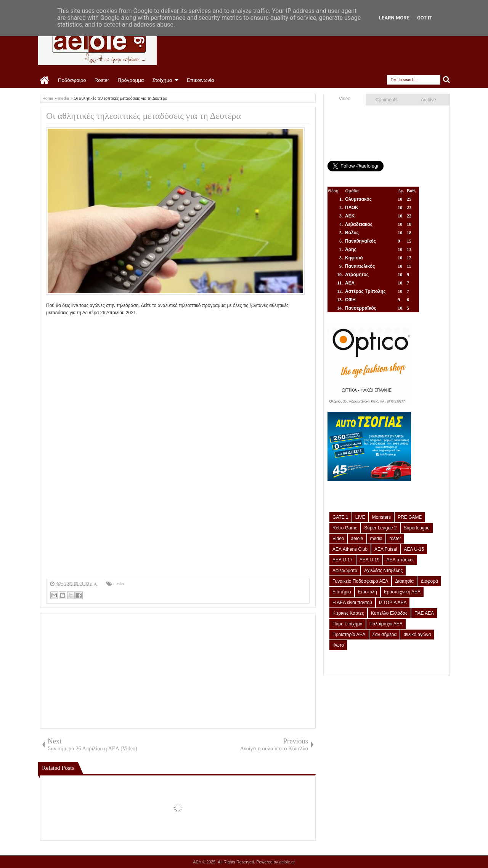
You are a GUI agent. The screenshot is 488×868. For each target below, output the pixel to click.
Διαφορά (429, 581)
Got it (425, 18)
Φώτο (338, 645)
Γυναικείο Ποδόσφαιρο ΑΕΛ (360, 581)
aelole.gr (287, 862)
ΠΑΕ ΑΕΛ (424, 613)
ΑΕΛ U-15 (414, 549)
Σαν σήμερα (385, 635)
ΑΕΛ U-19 (370, 560)
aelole (357, 539)
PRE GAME (410, 517)
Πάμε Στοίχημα (348, 624)
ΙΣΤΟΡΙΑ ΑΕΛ (393, 603)
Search (447, 80)
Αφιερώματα (345, 571)
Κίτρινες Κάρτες (348, 613)
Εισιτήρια (342, 592)
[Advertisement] (178, 524)
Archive (429, 100)
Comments (387, 100)
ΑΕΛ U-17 (343, 560)
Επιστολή (368, 592)
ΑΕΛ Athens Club (350, 549)
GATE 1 (340, 517)
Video (345, 99)
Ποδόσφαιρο (72, 80)
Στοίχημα (162, 80)
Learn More (394, 18)
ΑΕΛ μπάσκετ (400, 560)
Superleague (417, 528)
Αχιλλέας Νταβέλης (383, 571)
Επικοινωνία (201, 80)
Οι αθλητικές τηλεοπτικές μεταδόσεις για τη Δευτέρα (144, 116)
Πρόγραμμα (131, 80)
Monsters (381, 517)
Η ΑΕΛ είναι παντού (352, 603)
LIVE (360, 517)
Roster (102, 80)
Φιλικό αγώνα (417, 635)
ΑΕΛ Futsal (386, 549)
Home (45, 80)
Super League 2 (380, 528)
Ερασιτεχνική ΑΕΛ (402, 592)
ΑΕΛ (197, 862)
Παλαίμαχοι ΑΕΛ (386, 624)
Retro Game (345, 528)
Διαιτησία (404, 581)
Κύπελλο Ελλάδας (389, 613)
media (118, 584)
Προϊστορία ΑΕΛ (349, 635)
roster (395, 539)
